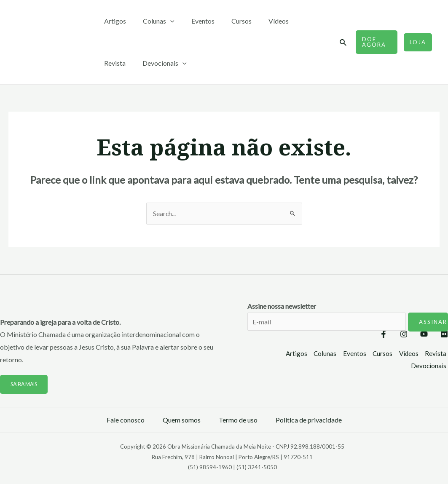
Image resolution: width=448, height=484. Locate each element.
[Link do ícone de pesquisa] (341, 43)
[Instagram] (387, 335)
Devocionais (125, 63)
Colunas (154, 21)
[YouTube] (416, 335)
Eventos (194, 21)
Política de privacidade (309, 420)
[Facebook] (358, 335)
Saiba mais (26, 385)
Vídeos (263, 21)
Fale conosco (126, 420)
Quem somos (182, 420)
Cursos (230, 21)
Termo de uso (238, 420)
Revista (298, 21)
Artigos (113, 21)
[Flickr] (444, 335)
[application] (165, 21)
